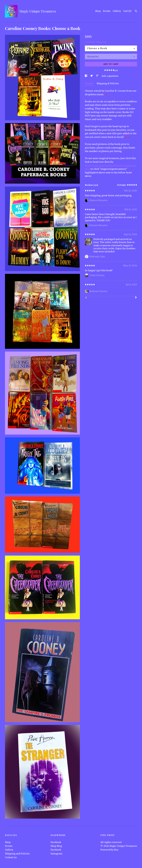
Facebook (56, 842)
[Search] (136, 11)
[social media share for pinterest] (97, 76)
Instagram (56, 854)
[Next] (136, 298)
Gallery (117, 11)
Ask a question (110, 76)
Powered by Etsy (109, 850)
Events (107, 11)
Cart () (127, 11)
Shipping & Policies (108, 83)
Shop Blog (56, 846)
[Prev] (86, 298)
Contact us (11, 857)
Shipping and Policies (17, 854)
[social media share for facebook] (86, 76)
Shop (98, 11)
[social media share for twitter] (92, 76)
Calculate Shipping (96, 42)
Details (89, 83)
